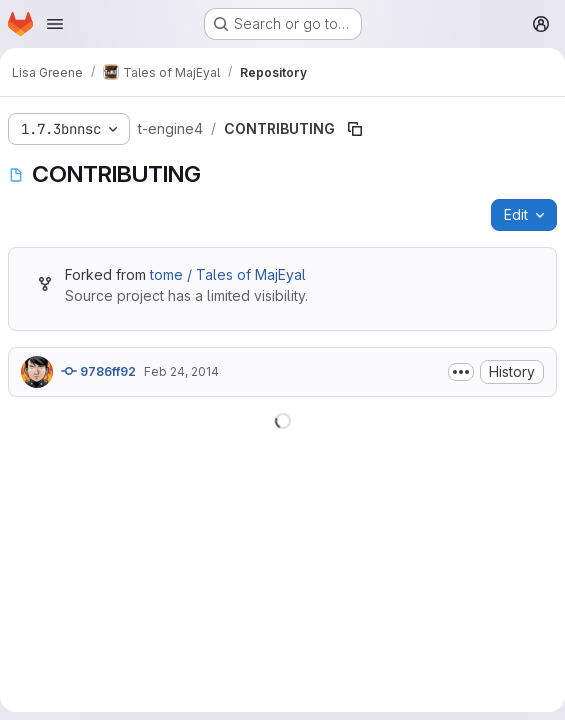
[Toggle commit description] (461, 372)
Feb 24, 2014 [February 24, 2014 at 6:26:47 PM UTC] (181, 371)
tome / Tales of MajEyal (228, 274)
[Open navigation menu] (55, 24)
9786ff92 (98, 371)
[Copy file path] (355, 129)
